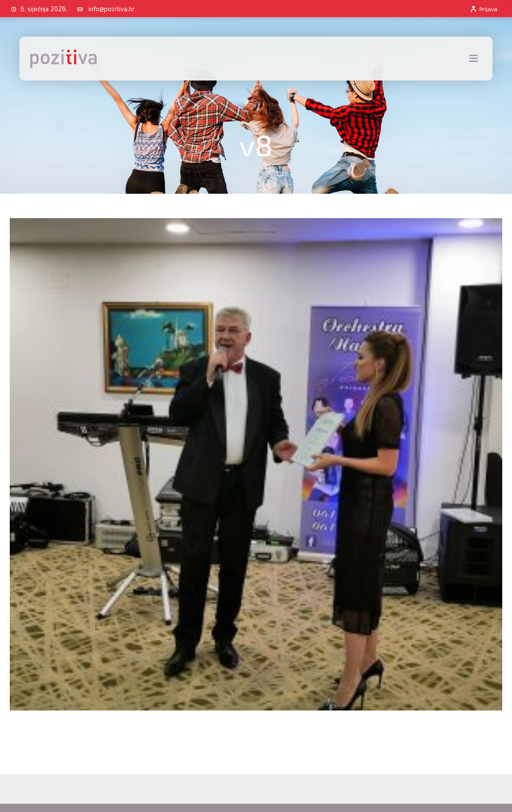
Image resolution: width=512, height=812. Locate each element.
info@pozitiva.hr (112, 9)
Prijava (483, 9)
